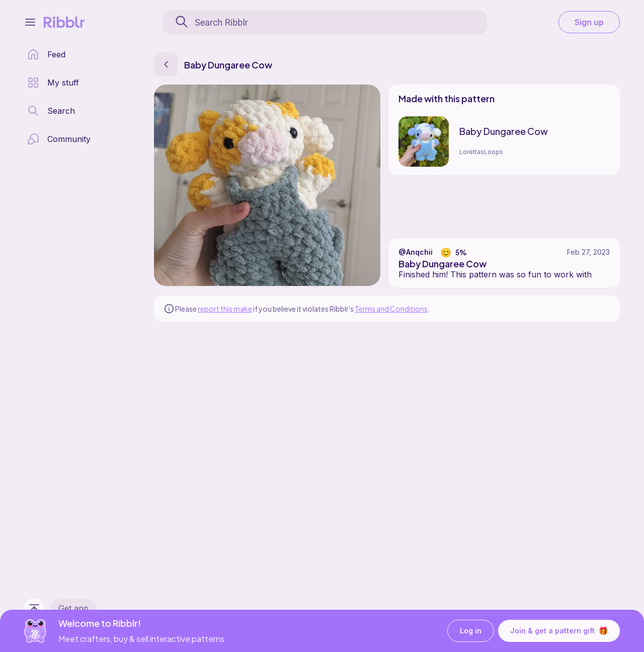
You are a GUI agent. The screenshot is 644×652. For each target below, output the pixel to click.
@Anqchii (416, 252)
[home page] (46, 54)
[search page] (51, 111)
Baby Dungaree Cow (504, 131)
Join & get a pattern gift (559, 631)
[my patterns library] (53, 83)
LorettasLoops (481, 152)
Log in (471, 631)
